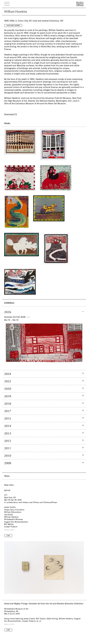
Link (8, 536)
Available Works (13, 25)
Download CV (11, 114)
